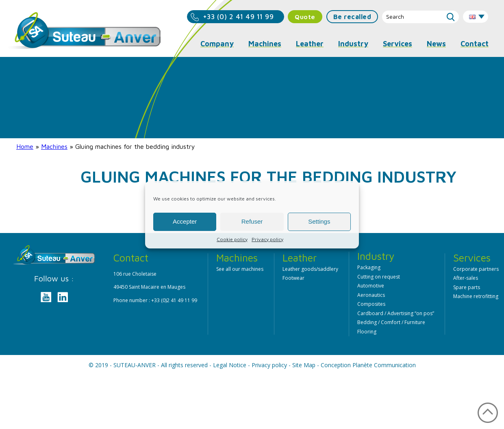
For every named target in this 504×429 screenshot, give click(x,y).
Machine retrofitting (476, 296)
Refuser (252, 221)
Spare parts (467, 287)
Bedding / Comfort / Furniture (391, 322)
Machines (54, 146)
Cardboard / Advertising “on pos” (396, 313)
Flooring (367, 332)
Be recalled (352, 17)
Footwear (293, 278)
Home (25, 146)
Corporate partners (476, 269)
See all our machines (240, 269)
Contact (475, 44)
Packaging (369, 267)
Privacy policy (267, 239)
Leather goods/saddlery (310, 269)
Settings (319, 221)
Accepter (185, 221)
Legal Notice (230, 365)
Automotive (371, 286)
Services (398, 44)
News (436, 44)
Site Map (304, 365)
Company (217, 44)
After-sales (466, 278)
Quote (305, 17)
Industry (353, 44)
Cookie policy (232, 239)
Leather (310, 44)
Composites (371, 304)
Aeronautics (371, 295)
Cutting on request (379, 277)
